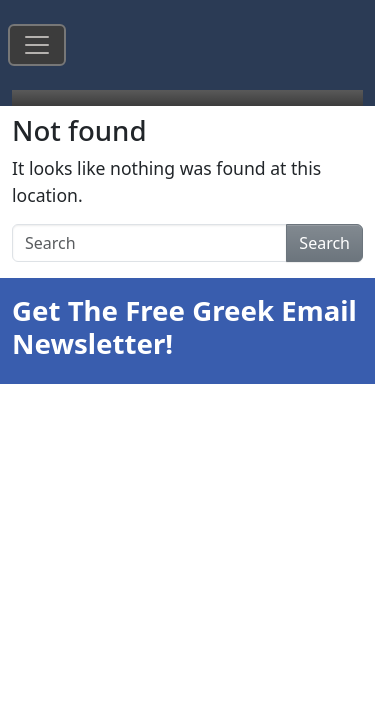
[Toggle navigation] (37, 45)
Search (324, 243)
